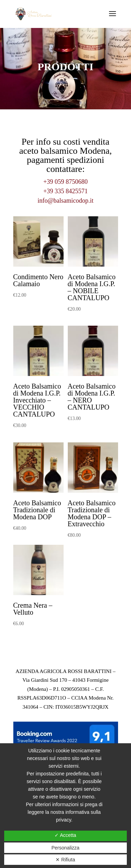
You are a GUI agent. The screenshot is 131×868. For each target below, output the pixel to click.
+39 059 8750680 (65, 182)
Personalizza (65, 848)
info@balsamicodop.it (65, 201)
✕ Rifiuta (65, 860)
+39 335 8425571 (65, 191)
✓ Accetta (65, 835)
